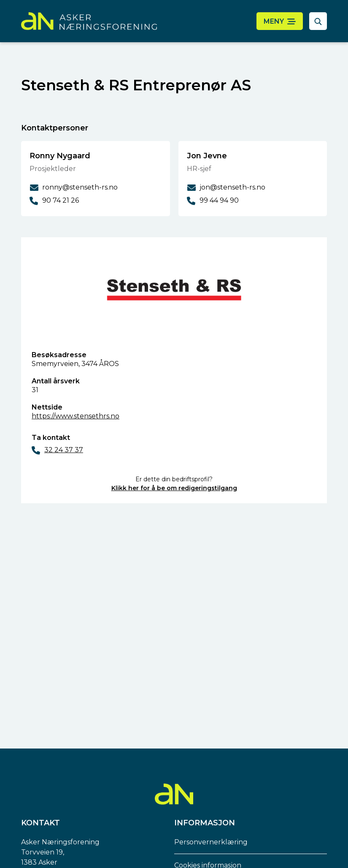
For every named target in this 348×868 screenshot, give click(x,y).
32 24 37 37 (64, 450)
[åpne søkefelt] (318, 21)
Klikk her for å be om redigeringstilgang (174, 488)
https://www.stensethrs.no (76, 416)
